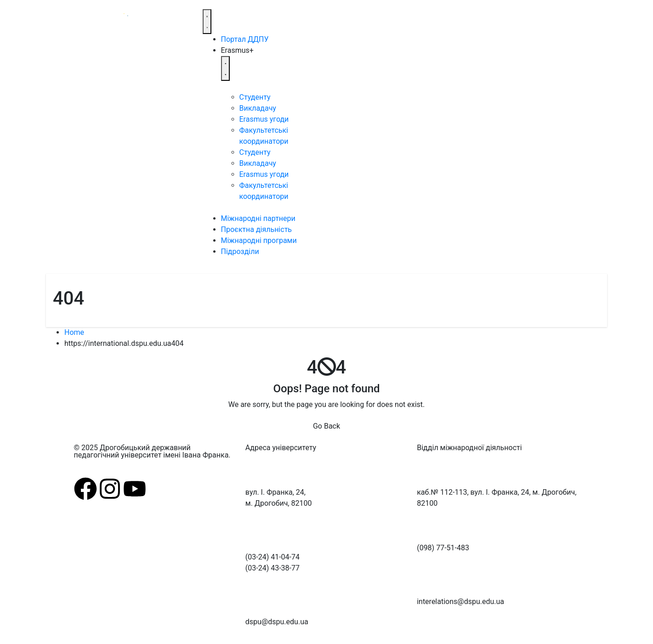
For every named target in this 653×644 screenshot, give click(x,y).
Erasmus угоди (264, 119)
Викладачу (258, 108)
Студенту (255, 97)
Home (74, 332)
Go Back (326, 426)
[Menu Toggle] (207, 22)
